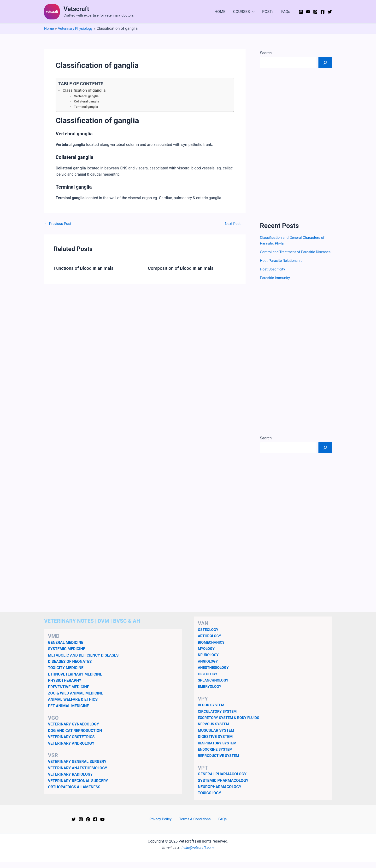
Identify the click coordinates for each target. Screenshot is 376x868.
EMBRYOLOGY (210, 692)
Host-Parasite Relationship (283, 266)
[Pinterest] (315, 12)
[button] (252, 12)
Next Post (234, 225)
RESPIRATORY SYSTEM (218, 749)
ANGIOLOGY (209, 667)
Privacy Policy (163, 825)
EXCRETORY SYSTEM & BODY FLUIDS (230, 723)
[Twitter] (330, 12)
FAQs (286, 12)
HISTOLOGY (208, 680)
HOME (220, 12)
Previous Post (59, 225)
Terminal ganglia (87, 108)
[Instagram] (301, 12)
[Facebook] (323, 12)
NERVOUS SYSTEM (214, 730)
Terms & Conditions (195, 825)
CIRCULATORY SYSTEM (218, 717)
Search (266, 53)
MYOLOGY (207, 654)
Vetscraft (76, 9)
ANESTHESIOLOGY (214, 673)
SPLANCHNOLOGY (214, 686)
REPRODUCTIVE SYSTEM (220, 761)
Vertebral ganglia (87, 96)
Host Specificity (273, 275)
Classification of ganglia (86, 90)
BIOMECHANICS (212, 648)
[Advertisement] (296, 145)
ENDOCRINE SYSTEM (216, 755)
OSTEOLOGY (209, 635)
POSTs (268, 12)
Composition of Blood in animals (183, 269)
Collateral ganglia (87, 102)
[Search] (325, 62)
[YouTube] (308, 12)
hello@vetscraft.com (198, 853)
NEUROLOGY (209, 661)
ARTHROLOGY (210, 642)
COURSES (244, 12)
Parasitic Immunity (276, 284)
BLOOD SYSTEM (212, 711)
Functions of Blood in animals (85, 269)
